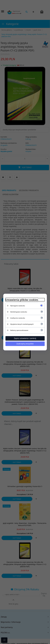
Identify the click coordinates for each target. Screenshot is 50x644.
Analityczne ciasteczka (18, 318)
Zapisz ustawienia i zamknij (25, 338)
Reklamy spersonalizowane (19, 330)
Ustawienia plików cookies (22, 300)
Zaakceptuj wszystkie (25, 344)
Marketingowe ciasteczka (19, 312)
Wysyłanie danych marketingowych (22, 324)
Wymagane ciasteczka (18, 306)
